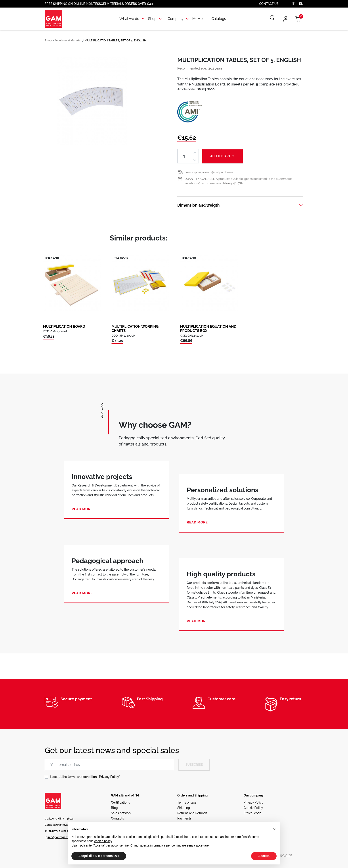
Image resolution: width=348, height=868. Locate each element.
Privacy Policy (109, 777)
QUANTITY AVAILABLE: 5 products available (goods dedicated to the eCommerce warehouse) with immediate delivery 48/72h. (239, 181)
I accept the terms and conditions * (85, 777)
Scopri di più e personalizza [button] (99, 856)
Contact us (269, 4)
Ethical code (253, 813)
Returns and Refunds (192, 813)
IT (293, 4)
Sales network (121, 813)
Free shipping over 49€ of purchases (209, 172)
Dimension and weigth (198, 205)
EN (301, 4)
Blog (114, 808)
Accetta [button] (264, 856)
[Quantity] (184, 156)
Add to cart (223, 156)
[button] (274, 829)
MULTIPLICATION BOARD (64, 326)
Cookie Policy (253, 808)
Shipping (184, 808)
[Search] (269, 19)
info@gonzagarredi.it (61, 837)
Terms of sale (187, 802)
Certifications (120, 802)
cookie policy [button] (103, 841)
